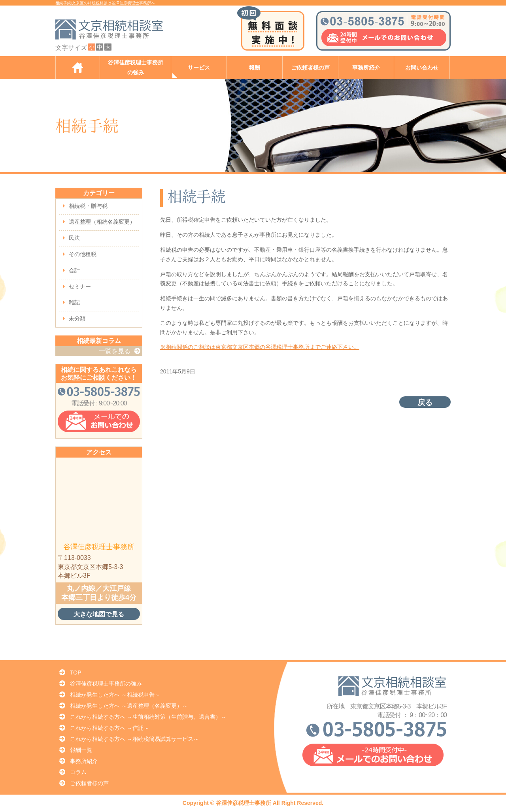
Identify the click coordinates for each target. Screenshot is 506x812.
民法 (74, 238)
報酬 (255, 68)
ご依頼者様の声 (310, 68)
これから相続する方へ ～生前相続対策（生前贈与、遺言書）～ (148, 717)
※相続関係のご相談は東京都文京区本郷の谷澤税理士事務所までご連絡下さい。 (260, 347)
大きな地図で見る (99, 614)
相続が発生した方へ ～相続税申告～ (115, 695)
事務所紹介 (366, 68)
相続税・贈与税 (88, 206)
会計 (74, 270)
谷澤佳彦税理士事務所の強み (136, 68)
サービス (199, 68)
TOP (76, 673)
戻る (425, 402)
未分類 (77, 318)
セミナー (80, 286)
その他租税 (83, 254)
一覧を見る (115, 351)
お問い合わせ (422, 68)
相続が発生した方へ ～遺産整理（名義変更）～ (129, 706)
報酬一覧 (81, 750)
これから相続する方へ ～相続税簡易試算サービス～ (134, 739)
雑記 (74, 302)
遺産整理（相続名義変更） (102, 222)
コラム (78, 772)
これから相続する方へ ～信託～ (110, 728)
